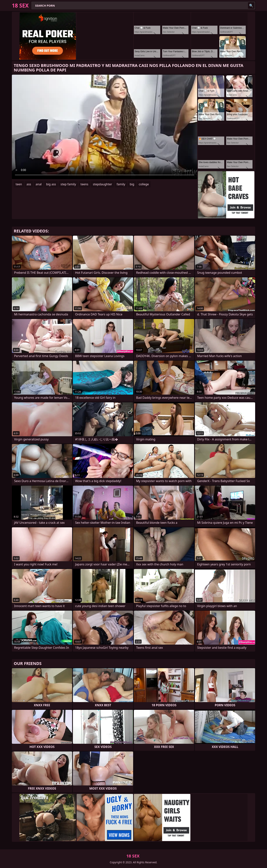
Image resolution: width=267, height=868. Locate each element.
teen (19, 184)
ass (29, 184)
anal (39, 184)
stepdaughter (102, 184)
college (144, 184)
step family (68, 184)
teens (84, 184)
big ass (51, 184)
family (121, 184)
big (132, 184)
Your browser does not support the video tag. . (105, 127)
